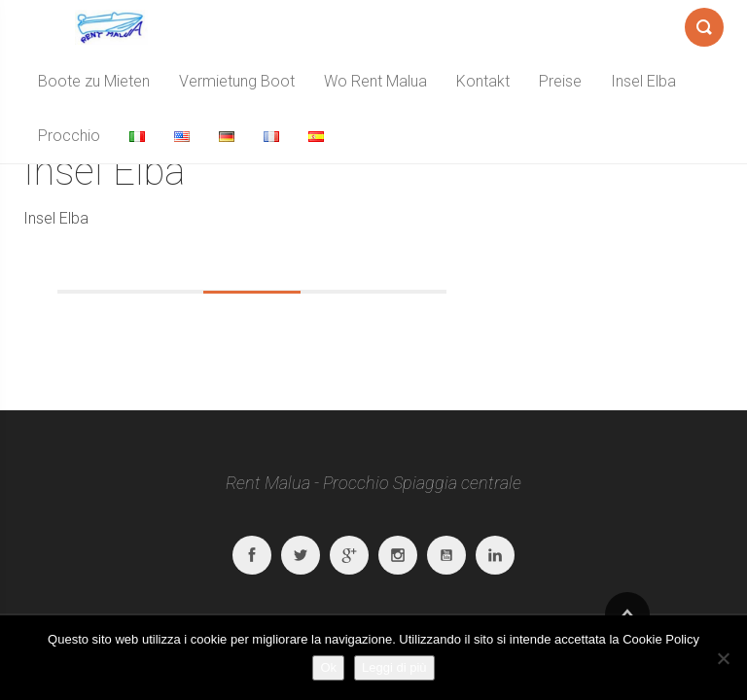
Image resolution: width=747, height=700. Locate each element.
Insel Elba (643, 81)
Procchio (69, 136)
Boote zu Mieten (94, 81)
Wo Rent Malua (375, 81)
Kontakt (483, 81)
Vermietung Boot (237, 81)
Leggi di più (394, 667)
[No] (723, 658)
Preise (560, 81)
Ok (328, 667)
